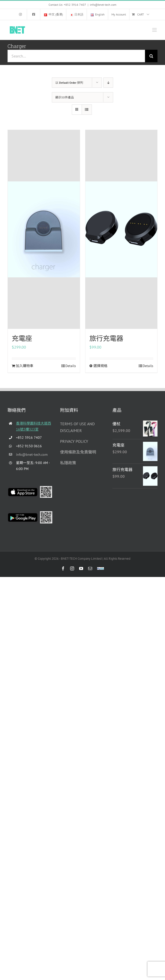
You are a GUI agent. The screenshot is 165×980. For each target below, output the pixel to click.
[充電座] (44, 229)
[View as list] (87, 110)
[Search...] (76, 56)
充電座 (22, 338)
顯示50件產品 (65, 97)
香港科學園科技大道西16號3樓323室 (34, 426)
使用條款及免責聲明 (78, 452)
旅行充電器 (106, 338)
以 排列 (69, 83)
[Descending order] (108, 83)
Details (71, 366)
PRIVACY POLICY (74, 441)
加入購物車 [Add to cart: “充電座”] (25, 366)
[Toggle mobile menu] (155, 30)
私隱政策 (68, 463)
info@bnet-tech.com (103, 5)
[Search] (151, 56)
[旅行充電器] (121, 229)
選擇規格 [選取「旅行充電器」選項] (100, 366)
